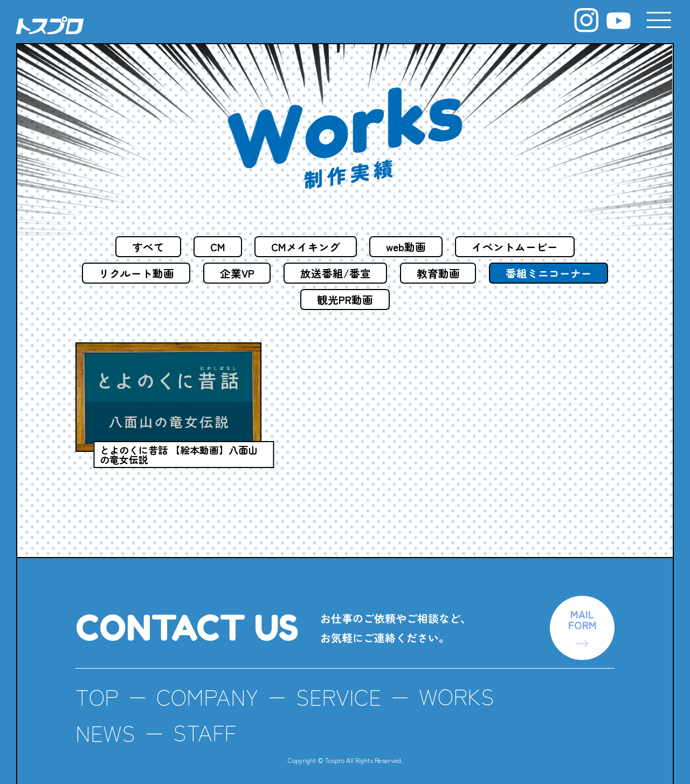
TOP (98, 683)
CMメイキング (305, 247)
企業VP (302, 274)
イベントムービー (519, 247)
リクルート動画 (199, 274)
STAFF (207, 719)
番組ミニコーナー (293, 301)
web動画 (408, 247)
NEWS (106, 719)
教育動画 (507, 274)
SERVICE (343, 683)
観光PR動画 (412, 301)
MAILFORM (581, 605)
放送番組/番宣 (402, 274)
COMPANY (209, 683)
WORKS (464, 683)
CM (215, 247)
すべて (144, 247)
